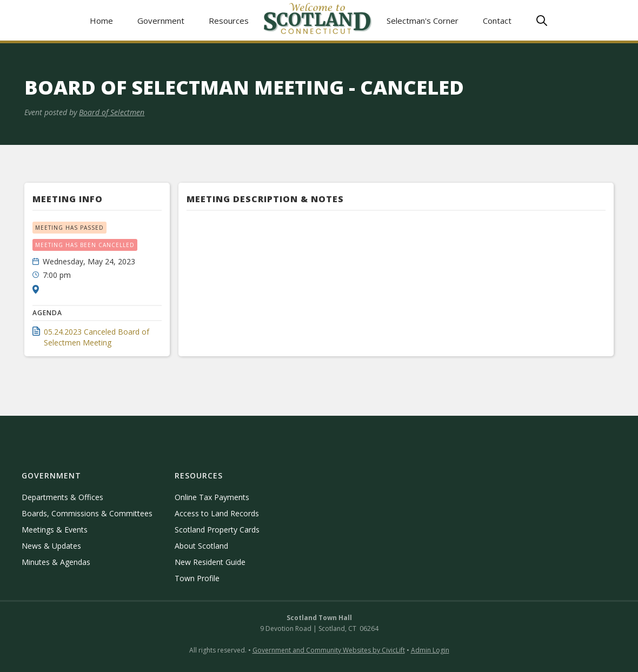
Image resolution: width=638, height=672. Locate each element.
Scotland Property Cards (217, 530)
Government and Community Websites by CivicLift (329, 650)
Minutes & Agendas (56, 562)
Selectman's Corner (423, 21)
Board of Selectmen (112, 112)
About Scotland (201, 546)
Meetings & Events (55, 530)
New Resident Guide (210, 562)
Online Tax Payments (212, 497)
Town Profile (197, 578)
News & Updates (51, 546)
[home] (318, 20)
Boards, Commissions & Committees (87, 513)
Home (101, 21)
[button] (161, 20)
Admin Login (430, 650)
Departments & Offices (62, 497)
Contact (497, 21)
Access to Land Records (217, 513)
